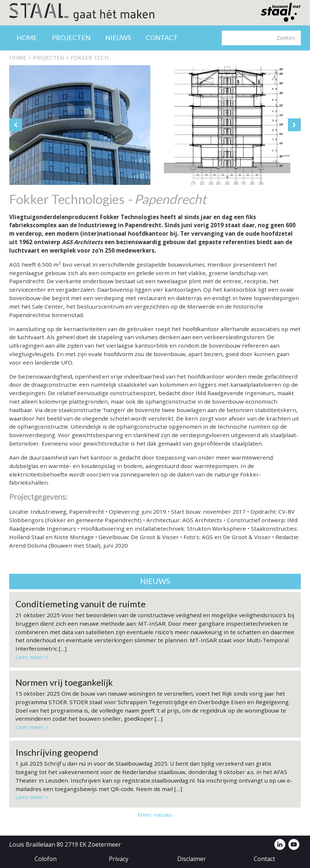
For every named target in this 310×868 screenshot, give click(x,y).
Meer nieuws (155, 815)
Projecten (71, 38)
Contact (162, 38)
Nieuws (118, 38)
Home (27, 38)
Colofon (46, 859)
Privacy (119, 859)
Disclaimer (192, 859)
